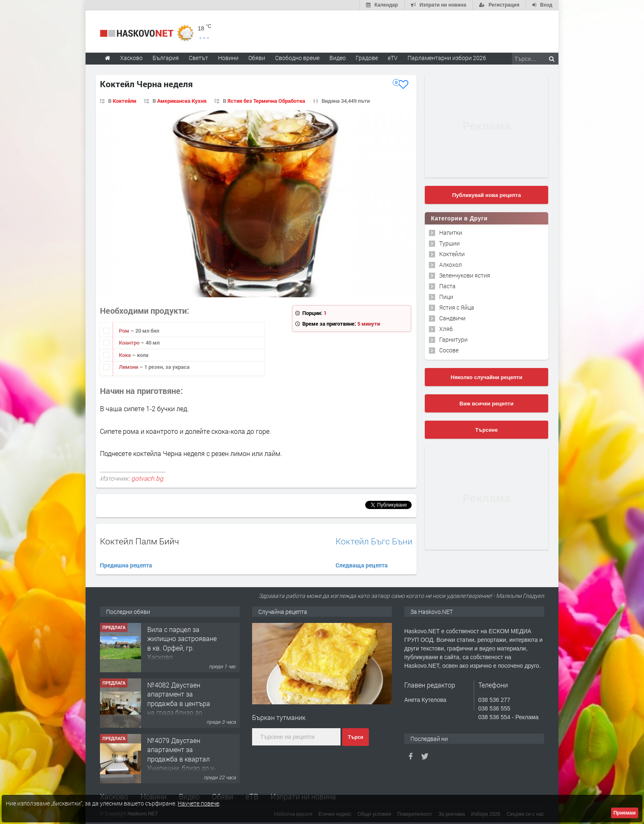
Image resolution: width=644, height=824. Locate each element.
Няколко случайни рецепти (486, 377)
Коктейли (124, 101)
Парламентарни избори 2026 (447, 58)
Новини (228, 58)
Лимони (129, 367)
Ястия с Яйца (457, 307)
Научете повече (198, 803)
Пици (446, 297)
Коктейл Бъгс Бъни (374, 541)
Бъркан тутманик (279, 717)
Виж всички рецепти (486, 404)
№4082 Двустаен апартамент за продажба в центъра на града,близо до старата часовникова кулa (180, 708)
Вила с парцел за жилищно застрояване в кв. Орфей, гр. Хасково (182, 643)
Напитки (451, 233)
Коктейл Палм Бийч (139, 541)
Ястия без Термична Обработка (266, 101)
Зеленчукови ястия (465, 275)
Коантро (130, 343)
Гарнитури (453, 339)
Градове (367, 58)
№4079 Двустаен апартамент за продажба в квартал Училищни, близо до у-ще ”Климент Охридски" (182, 763)
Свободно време (297, 58)
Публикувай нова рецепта (486, 195)
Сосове (449, 350)
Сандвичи (452, 318)
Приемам (625, 813)
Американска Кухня (182, 101)
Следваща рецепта (362, 565)
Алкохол (451, 265)
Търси (356, 737)
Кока (125, 355)
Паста (447, 286)
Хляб (446, 329)
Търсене (487, 430)
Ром (125, 331)
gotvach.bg (147, 478)
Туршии (449, 243)
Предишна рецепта (126, 565)
